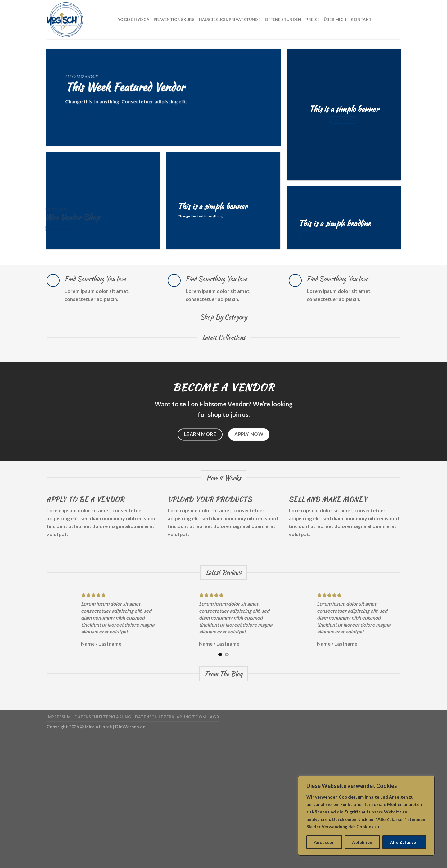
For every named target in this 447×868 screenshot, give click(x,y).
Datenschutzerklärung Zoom (171, 717)
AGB (214, 717)
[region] (366, 816)
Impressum (59, 717)
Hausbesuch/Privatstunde (230, 20)
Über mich (335, 20)
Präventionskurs (174, 20)
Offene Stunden (283, 20)
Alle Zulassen (404, 842)
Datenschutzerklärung (103, 717)
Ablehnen (362, 842)
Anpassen (324, 842)
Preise (312, 20)
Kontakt (361, 20)
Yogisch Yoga (134, 20)
